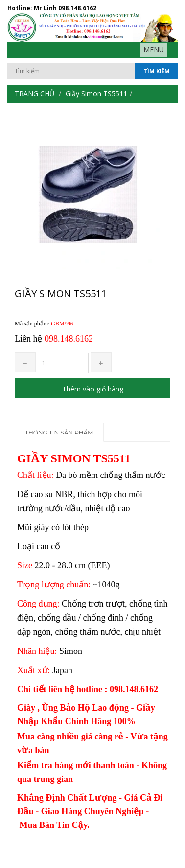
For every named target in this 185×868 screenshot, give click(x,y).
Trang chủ (35, 94)
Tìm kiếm (157, 71)
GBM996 (62, 324)
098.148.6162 (77, 8)
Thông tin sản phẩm (59, 432)
